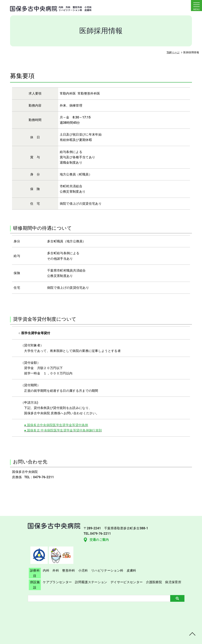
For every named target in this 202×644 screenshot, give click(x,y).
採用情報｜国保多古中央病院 (46, 8)
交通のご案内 (26, 558)
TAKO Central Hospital (111, 637)
